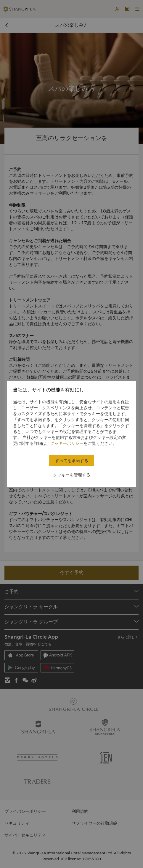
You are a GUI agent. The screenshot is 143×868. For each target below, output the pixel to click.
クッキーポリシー (67, 443)
